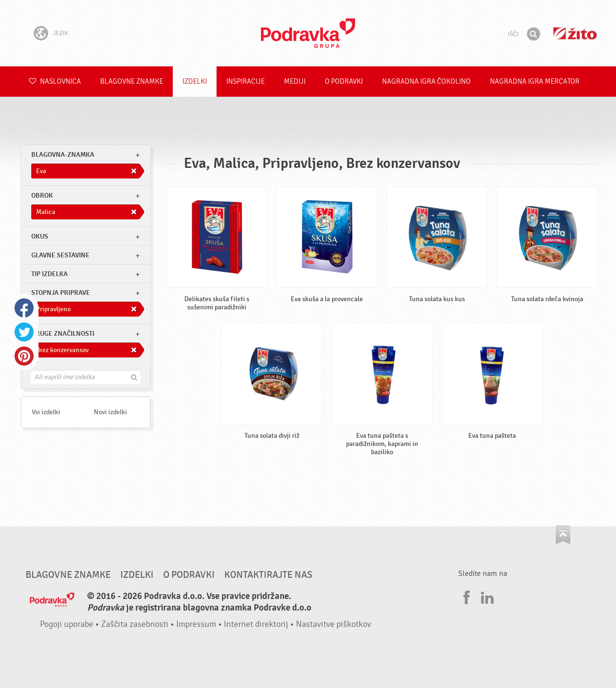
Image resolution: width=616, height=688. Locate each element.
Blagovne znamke (132, 82)
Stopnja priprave (61, 293)
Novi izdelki (110, 412)
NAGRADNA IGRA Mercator (535, 82)
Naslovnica (55, 82)
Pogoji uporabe (67, 624)
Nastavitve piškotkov (334, 624)
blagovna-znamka (63, 155)
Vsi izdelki (46, 412)
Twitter (24, 332)
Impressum (196, 624)
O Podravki (344, 82)
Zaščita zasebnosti (135, 624)
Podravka (308, 33)
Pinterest (24, 356)
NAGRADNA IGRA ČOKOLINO (426, 82)
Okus (40, 236)
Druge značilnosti (63, 334)
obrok (42, 196)
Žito (575, 33)
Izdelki (195, 82)
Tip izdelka (50, 274)
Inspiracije (245, 82)
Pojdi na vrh (563, 535)
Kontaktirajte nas (268, 575)
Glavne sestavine (60, 255)
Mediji (295, 82)
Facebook (24, 308)
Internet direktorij (256, 624)
